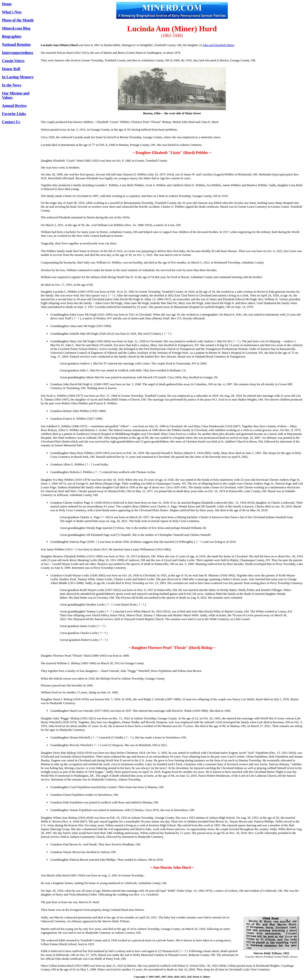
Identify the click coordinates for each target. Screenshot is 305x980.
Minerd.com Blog (16, 28)
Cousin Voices (13, 61)
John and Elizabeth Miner (218, 45)
